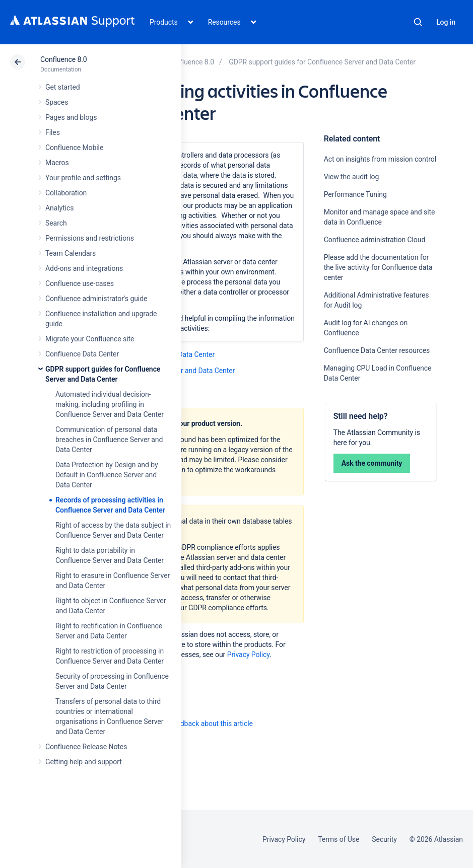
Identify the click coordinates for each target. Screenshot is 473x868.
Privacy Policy (248, 655)
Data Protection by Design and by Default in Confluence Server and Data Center (107, 475)
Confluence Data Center (82, 354)
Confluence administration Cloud (375, 240)
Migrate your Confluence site (90, 339)
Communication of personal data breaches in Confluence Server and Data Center (109, 440)
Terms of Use (339, 839)
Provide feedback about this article (199, 724)
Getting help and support (84, 762)
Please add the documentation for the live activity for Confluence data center (378, 267)
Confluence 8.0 (64, 59)
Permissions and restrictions (90, 238)
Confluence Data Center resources (377, 350)
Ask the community (372, 463)
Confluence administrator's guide (96, 299)
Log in (446, 22)
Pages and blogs (71, 117)
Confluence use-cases (80, 283)
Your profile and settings (83, 178)
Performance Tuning (355, 194)
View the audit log (352, 177)
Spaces (57, 102)
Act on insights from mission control (380, 159)
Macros (57, 163)
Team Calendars (71, 253)
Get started (63, 87)
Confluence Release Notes (86, 747)
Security (384, 839)
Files (53, 132)
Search (418, 22)
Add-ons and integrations (84, 268)
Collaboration (66, 193)
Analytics (59, 208)
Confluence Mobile (74, 148)
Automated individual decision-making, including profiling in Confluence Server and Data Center (110, 404)
